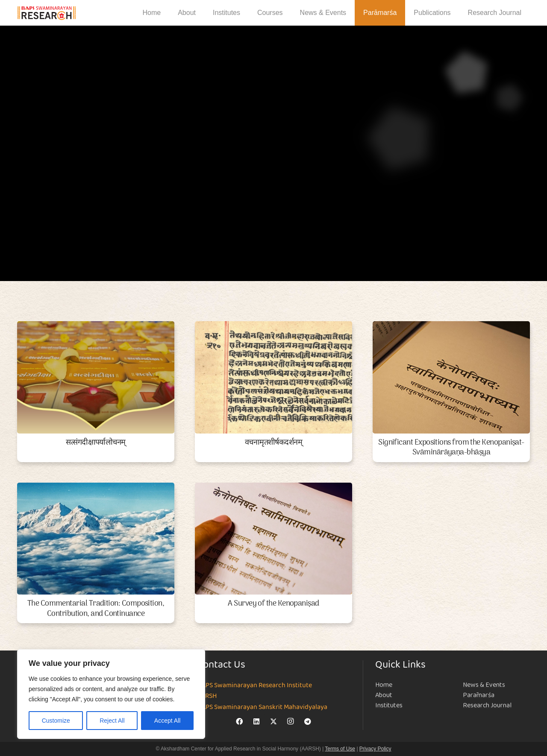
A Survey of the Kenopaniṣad (273, 604)
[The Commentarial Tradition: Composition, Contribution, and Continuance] (96, 539)
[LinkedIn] (256, 721)
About (384, 695)
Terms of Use (340, 749)
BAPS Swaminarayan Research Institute (255, 686)
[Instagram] (291, 721)
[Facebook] (239, 721)
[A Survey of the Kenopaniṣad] (273, 539)
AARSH (207, 696)
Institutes (389, 705)
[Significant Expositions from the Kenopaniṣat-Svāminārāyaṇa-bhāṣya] (451, 377)
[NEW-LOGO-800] (47, 13)
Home (384, 685)
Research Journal (487, 705)
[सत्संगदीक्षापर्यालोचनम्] (96, 377)
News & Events (484, 685)
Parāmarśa (479, 695)
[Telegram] (308, 721)
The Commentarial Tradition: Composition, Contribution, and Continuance (96, 609)
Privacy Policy (375, 749)
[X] (273, 721)
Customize (56, 721)
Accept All (167, 721)
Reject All (112, 721)
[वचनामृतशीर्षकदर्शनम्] (273, 377)
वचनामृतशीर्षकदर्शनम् (274, 443)
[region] (111, 694)
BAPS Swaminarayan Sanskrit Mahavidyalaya (262, 707)
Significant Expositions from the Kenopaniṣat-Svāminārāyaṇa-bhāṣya (451, 448)
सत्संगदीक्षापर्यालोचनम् (96, 443)
